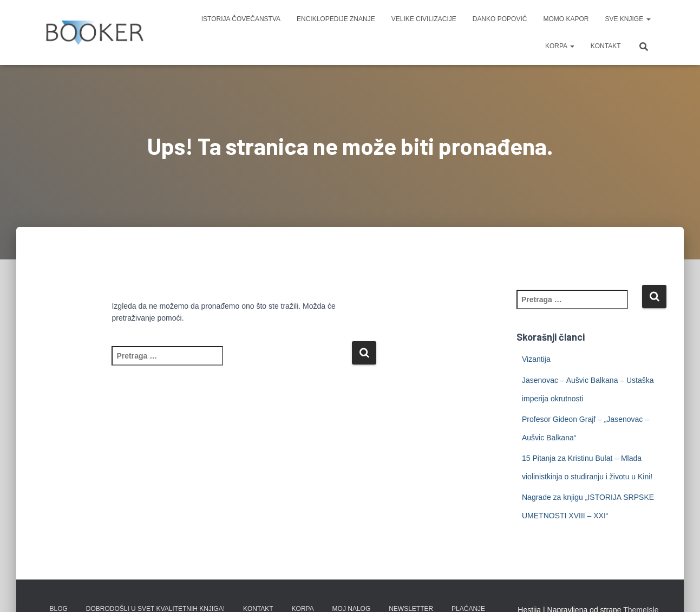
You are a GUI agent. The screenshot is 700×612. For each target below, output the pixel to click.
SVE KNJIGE (627, 19)
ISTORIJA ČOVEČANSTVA (241, 19)
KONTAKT (606, 46)
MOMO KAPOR (566, 19)
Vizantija (536, 359)
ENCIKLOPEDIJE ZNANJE (336, 19)
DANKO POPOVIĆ (500, 19)
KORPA (560, 46)
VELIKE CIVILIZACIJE (424, 19)
